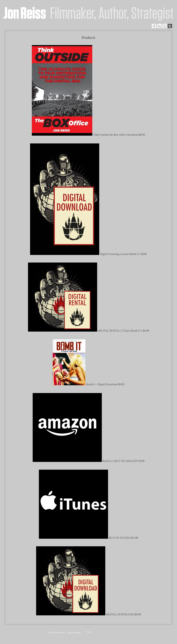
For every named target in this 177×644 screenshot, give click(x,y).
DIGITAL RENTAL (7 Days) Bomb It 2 (120, 331)
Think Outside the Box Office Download (116, 135)
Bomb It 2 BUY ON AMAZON (120, 461)
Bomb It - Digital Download (102, 384)
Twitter (170, 26)
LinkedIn (159, 26)
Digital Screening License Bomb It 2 (121, 254)
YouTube (165, 26)
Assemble (77, 633)
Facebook (154, 26)
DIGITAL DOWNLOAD (120, 614)
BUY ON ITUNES (120, 538)
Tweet (89, 632)
